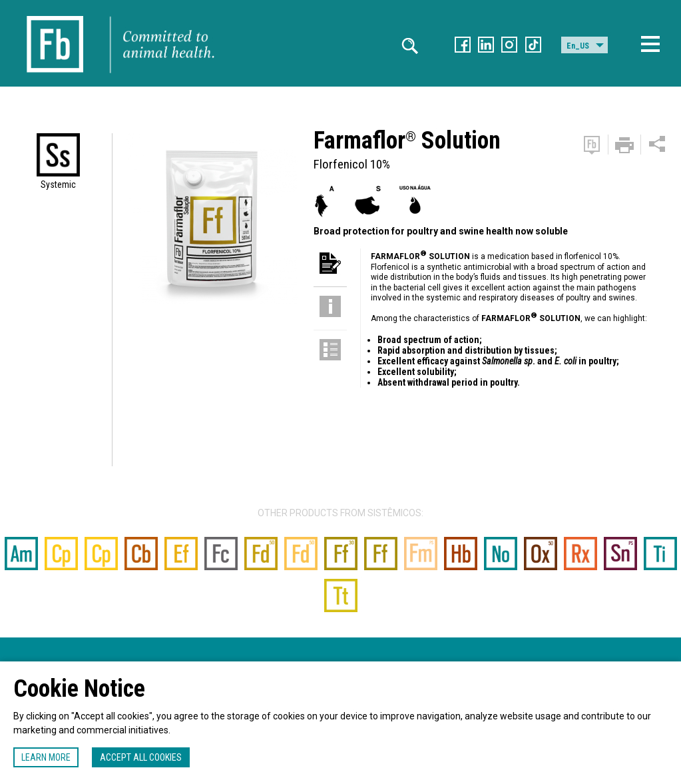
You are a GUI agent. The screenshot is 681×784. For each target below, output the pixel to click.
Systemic (58, 185)
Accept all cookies (141, 757)
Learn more (46, 757)
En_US (578, 46)
